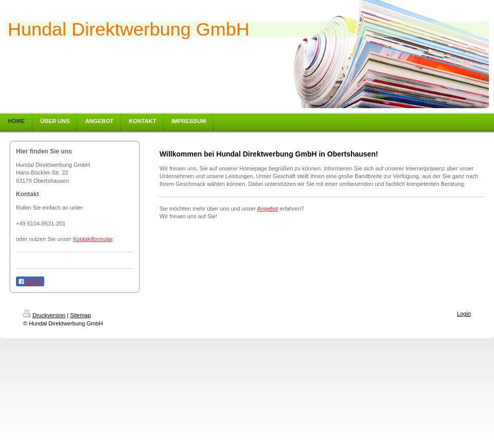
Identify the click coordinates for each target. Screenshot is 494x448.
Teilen (30, 282)
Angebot (268, 209)
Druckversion (44, 315)
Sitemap (80, 315)
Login (464, 314)
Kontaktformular (93, 239)
